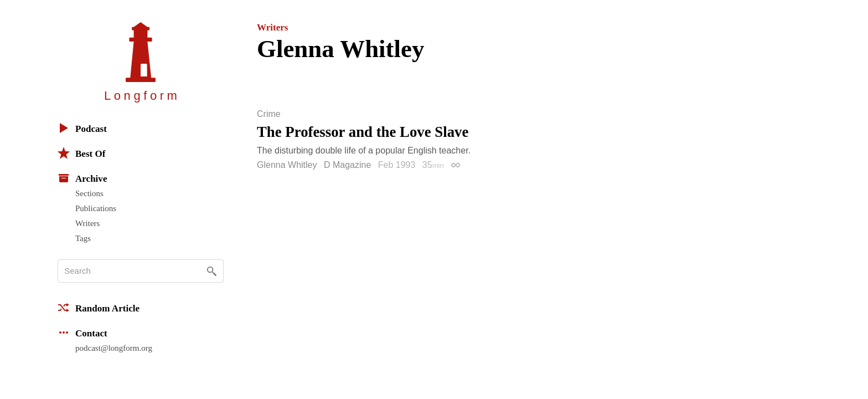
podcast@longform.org (114, 348)
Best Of (81, 153)
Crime (269, 114)
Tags (83, 238)
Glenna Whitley (287, 165)
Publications (96, 208)
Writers (87, 223)
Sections (89, 193)
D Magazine (347, 165)
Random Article (99, 308)
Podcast (82, 128)
